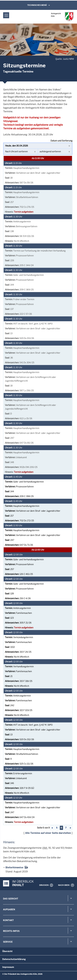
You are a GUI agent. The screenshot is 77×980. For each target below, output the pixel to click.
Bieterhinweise (14, 867)
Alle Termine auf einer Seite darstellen (48, 833)
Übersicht (7, 951)
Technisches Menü (37, 5)
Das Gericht (11, 899)
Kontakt (8, 920)
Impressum (8, 967)
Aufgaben (9, 909)
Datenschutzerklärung (14, 959)
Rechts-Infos (11, 931)
